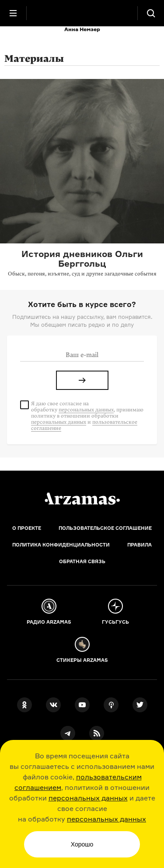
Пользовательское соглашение (105, 528)
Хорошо (82, 844)
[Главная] (82, 499)
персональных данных (88, 798)
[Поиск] (151, 13)
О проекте (27, 528)
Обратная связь (82, 561)
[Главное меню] (13, 13)
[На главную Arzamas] (82, 13)
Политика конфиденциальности (61, 545)
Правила (140, 545)
